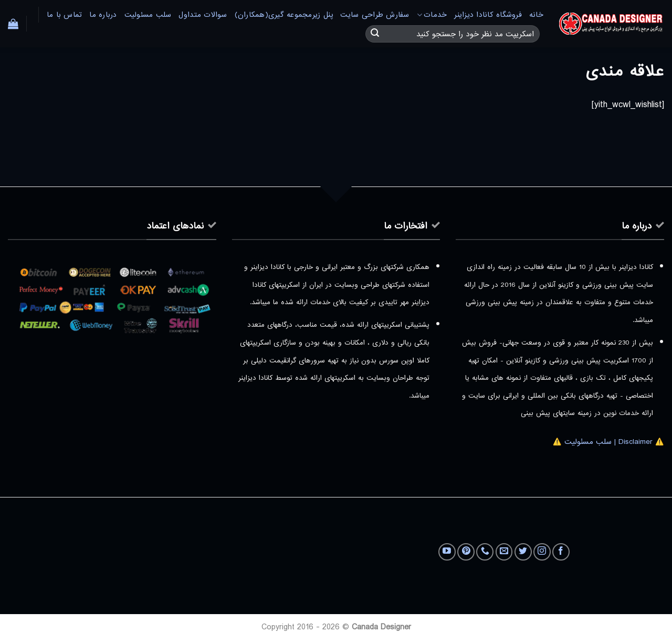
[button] (13, 24)
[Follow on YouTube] (447, 552)
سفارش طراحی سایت (375, 15)
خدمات (432, 15)
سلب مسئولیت (148, 15)
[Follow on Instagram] (542, 552)
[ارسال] (375, 34)
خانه (536, 15)
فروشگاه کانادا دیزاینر (488, 15)
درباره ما (103, 15)
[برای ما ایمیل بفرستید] (504, 552)
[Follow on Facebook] (561, 552)
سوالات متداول (203, 15)
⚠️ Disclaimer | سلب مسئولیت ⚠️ (608, 442)
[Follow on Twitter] (523, 552)
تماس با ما (65, 15)
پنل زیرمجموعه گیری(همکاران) (284, 15)
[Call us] (485, 552)
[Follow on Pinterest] (466, 552)
